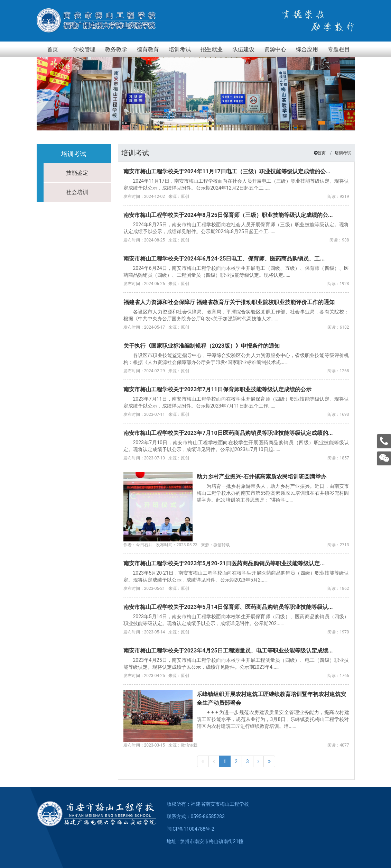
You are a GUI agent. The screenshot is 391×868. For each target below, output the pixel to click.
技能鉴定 (77, 173)
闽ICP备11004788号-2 (190, 829)
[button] (322, 123)
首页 (322, 153)
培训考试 (343, 153)
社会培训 (77, 192)
